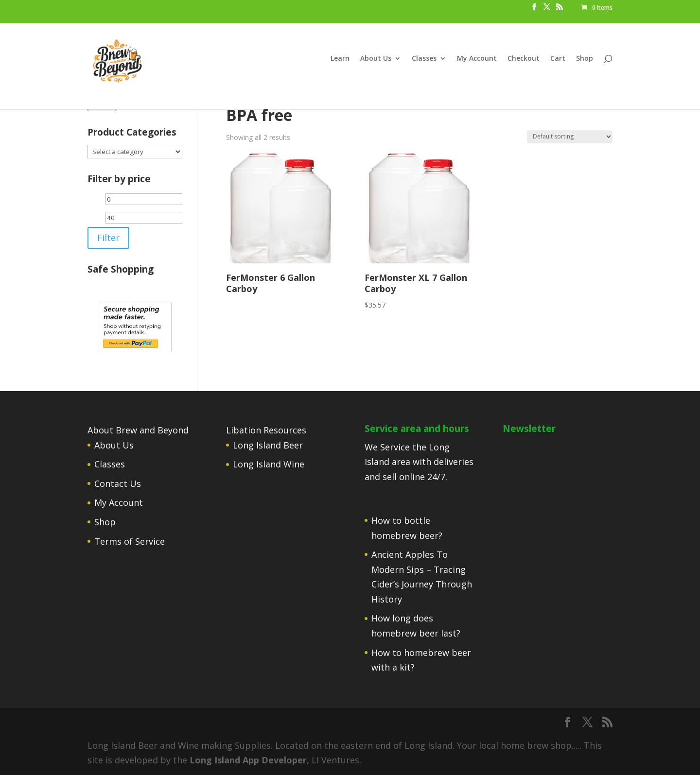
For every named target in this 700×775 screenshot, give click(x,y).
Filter (108, 238)
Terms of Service (130, 541)
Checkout (524, 59)
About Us (376, 59)
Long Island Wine (269, 464)
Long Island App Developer (248, 760)
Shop (585, 59)
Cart (558, 59)
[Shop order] (570, 137)
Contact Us (118, 483)
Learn (340, 59)
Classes (424, 59)
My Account (477, 59)
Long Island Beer (268, 445)
